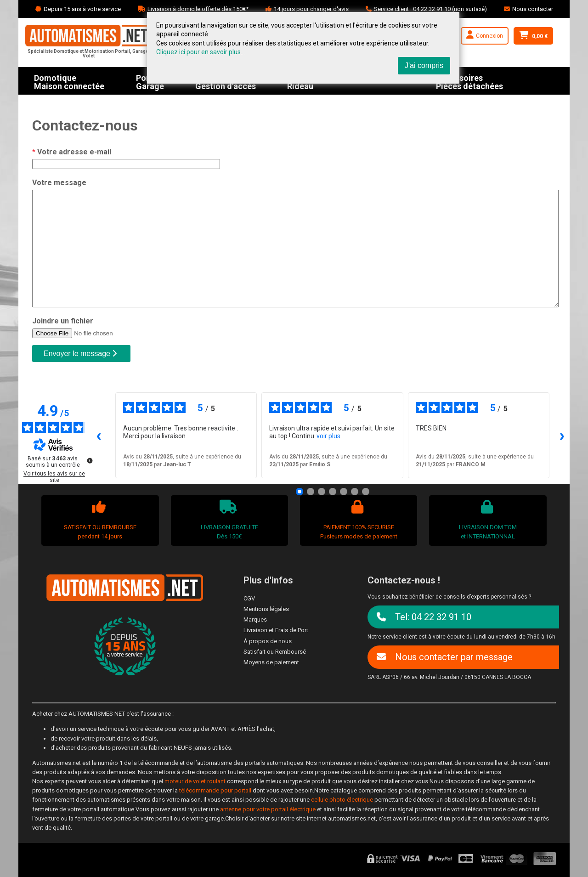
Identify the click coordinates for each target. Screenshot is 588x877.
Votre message (59, 183)
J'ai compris (424, 65)
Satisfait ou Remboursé (275, 652)
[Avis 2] (311, 492)
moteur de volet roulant (195, 781)
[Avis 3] (322, 492)
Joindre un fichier (63, 321)
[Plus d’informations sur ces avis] (89, 460)
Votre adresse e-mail (72, 152)
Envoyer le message (80, 354)
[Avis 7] (366, 492)
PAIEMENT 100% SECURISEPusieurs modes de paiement (358, 520)
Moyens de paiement (271, 662)
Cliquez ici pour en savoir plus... (201, 52)
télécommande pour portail (215, 790)
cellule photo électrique (342, 800)
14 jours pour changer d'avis (311, 9)
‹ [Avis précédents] (99, 435)
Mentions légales (266, 609)
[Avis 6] (355, 492)
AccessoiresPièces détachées (469, 81)
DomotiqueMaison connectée (69, 81)
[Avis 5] (344, 492)
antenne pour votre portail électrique (268, 809)
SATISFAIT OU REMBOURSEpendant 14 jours (99, 520)
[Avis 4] (333, 492)
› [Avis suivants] (562, 435)
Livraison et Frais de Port (276, 630)
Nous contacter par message (445, 657)
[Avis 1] (300, 492)
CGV (249, 598)
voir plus (328, 436)
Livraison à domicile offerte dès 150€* (198, 9)
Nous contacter (533, 9)
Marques (255, 620)
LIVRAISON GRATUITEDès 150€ (228, 520)
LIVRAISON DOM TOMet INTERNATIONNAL (487, 520)
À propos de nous (268, 641)
